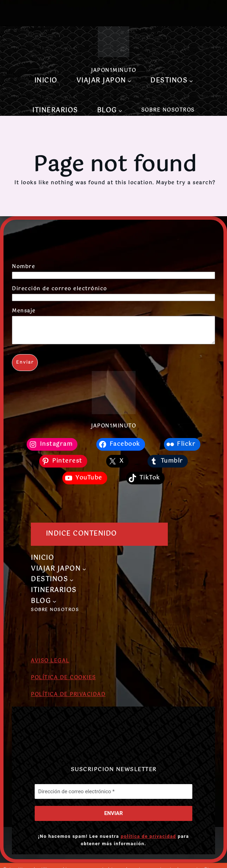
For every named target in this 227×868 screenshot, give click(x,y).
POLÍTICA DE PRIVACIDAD (68, 700)
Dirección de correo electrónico (60, 289)
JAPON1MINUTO (113, 71)
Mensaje (24, 311)
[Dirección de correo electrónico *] (113, 797)
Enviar (25, 368)
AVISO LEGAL (50, 666)
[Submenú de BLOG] (120, 111)
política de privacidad (149, 841)
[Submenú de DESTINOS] (191, 81)
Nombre (23, 267)
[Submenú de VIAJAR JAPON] (129, 81)
